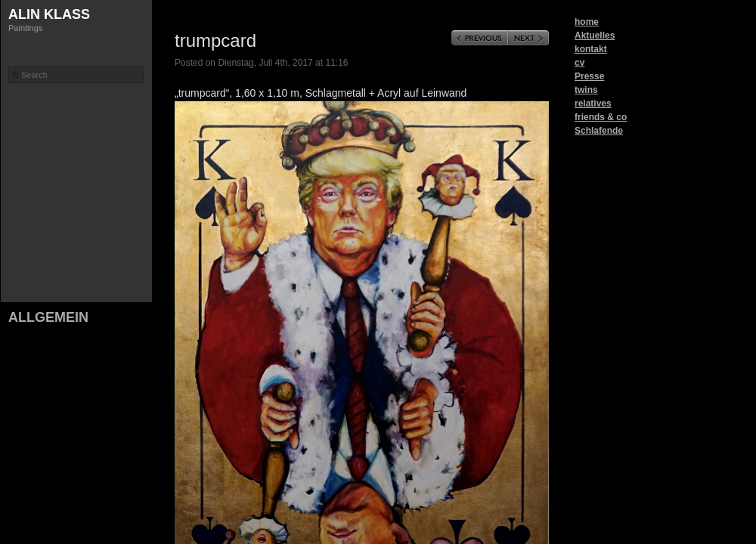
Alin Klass (49, 14)
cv (579, 63)
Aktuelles (595, 36)
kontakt (591, 49)
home (587, 22)
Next (528, 38)
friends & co (601, 117)
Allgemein (48, 317)
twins (586, 90)
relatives (593, 104)
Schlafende (599, 131)
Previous (480, 38)
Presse (589, 76)
